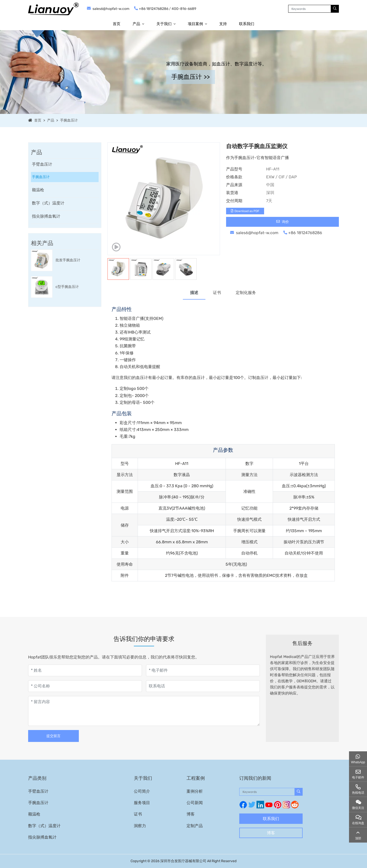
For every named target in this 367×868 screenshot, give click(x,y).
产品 (136, 24)
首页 (117, 24)
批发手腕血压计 (68, 260)
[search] (335, 9)
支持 (223, 24)
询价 (283, 222)
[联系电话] (203, 686)
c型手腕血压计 (67, 287)
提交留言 (53, 736)
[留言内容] (144, 711)
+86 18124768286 (154, 9)
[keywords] (310, 9)
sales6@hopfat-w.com (111, 9)
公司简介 (142, 791)
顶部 (358, 838)
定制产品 (195, 826)
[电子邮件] (203, 670)
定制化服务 (246, 293)
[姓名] (85, 670)
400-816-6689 (184, 9)
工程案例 (196, 778)
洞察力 (140, 826)
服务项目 (142, 803)
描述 (194, 293)
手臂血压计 (42, 164)
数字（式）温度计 (48, 203)
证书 (217, 293)
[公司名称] (85, 686)
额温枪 (38, 190)
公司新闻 (195, 803)
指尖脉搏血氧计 (46, 216)
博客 (191, 814)
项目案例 (195, 24)
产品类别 (37, 778)
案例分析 (195, 791)
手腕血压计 (69, 120)
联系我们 (247, 24)
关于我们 (164, 24)
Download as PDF (245, 211)
